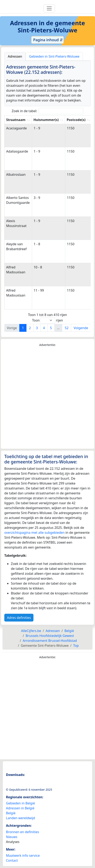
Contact (12, 860)
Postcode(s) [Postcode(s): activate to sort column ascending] (76, 120)
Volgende (81, 328)
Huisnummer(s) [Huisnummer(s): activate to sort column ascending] (46, 120)
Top (76, 646)
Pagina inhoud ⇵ (47, 40)
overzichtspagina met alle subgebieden (34, 533)
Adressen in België (20, 808)
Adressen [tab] (15, 56)
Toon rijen (47, 320)
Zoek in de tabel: (47, 111)
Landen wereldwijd (21, 818)
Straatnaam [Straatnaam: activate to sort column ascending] (16, 120)
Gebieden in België (20, 803)
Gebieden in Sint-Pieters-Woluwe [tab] (54, 56)
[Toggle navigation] (49, 8)
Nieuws (12, 837)
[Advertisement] (47, 398)
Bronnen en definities (22, 832)
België (11, 813)
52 (66, 328)
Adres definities (19, 618)
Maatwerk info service (23, 855)
